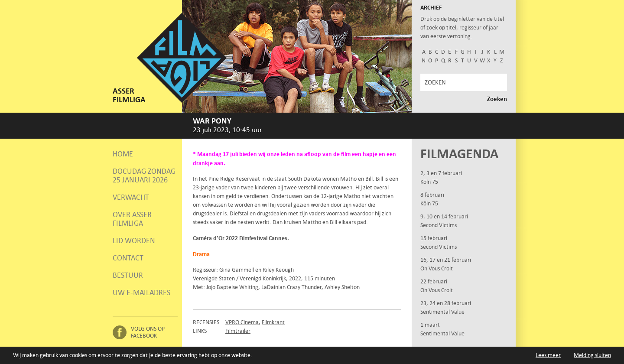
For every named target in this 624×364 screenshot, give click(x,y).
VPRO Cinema (242, 322)
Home (123, 154)
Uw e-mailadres (141, 292)
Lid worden (134, 240)
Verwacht (131, 197)
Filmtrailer (238, 331)
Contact (128, 258)
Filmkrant (273, 322)
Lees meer (548, 355)
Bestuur (128, 275)
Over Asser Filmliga (132, 219)
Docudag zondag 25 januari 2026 (144, 175)
